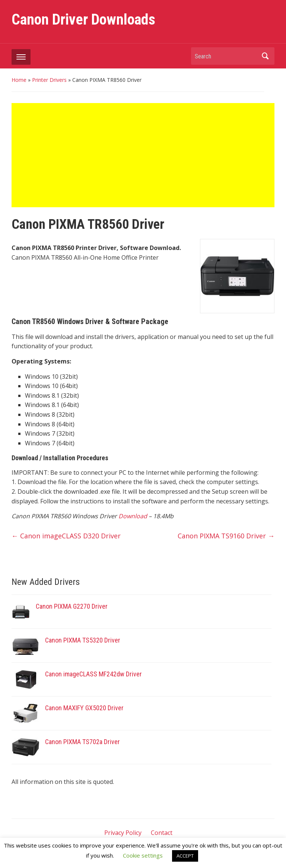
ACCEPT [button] (185, 856)
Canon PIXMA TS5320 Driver (83, 640)
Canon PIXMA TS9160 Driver (226, 536)
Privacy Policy (123, 833)
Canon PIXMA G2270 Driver (72, 606)
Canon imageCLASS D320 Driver (66, 536)
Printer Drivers (49, 80)
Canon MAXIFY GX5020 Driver (84, 708)
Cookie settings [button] (143, 855)
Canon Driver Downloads (83, 20)
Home (19, 80)
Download (133, 516)
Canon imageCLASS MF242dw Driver (94, 674)
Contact (162, 833)
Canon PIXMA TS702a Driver (82, 742)
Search (265, 56)
